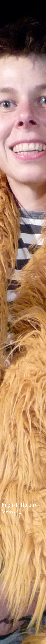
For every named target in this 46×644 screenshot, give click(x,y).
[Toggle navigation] (5, 4)
